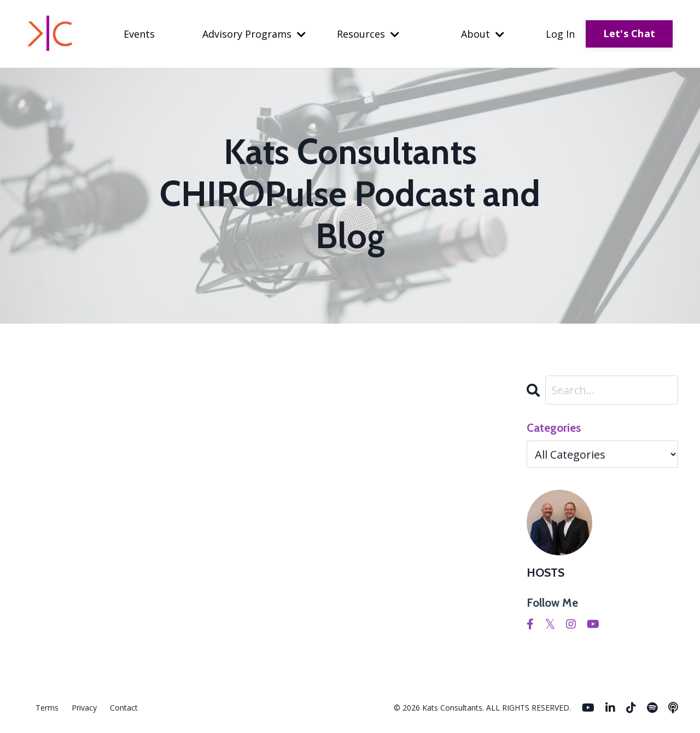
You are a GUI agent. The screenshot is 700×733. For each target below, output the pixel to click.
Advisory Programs (254, 34)
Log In (560, 34)
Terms (47, 708)
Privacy (84, 708)
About (483, 34)
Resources (368, 34)
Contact (124, 708)
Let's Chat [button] (629, 33)
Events (139, 34)
